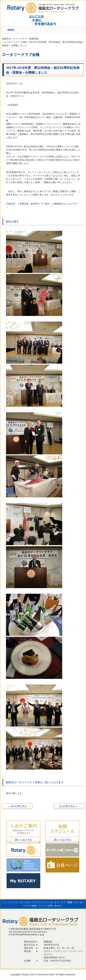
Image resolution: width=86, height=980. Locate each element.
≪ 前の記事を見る (18, 806)
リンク (42, 906)
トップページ (12, 902)
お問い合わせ (54, 906)
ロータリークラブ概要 (61, 902)
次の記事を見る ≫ (68, 806)
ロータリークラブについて (34, 902)
